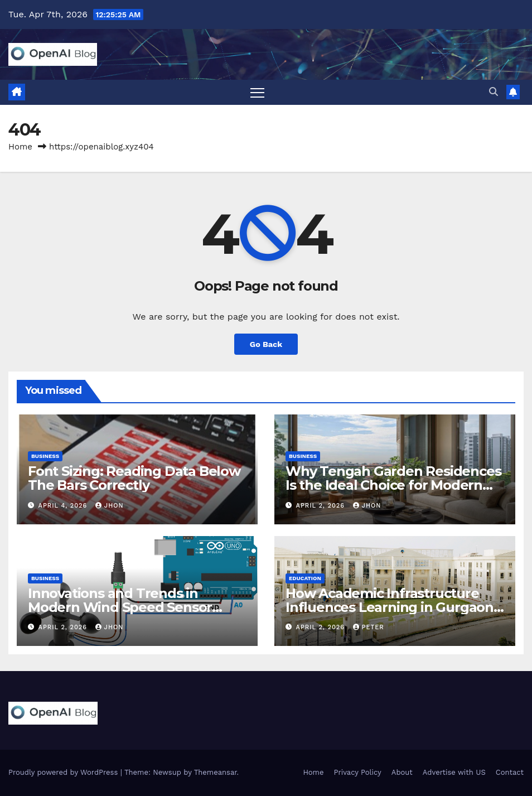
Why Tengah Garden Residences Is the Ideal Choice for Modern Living (393, 485)
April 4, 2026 (64, 506)
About (402, 772)
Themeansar (216, 772)
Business (45, 456)
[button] (494, 92)
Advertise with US (454, 772)
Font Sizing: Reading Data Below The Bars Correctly (134, 478)
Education (305, 578)
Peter (369, 627)
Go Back (266, 344)
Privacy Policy (358, 772)
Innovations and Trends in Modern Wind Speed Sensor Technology (120, 607)
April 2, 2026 (322, 506)
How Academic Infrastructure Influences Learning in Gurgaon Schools (390, 607)
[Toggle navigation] (257, 92)
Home (20, 147)
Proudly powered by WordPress (64, 772)
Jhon (110, 506)
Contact (510, 772)
